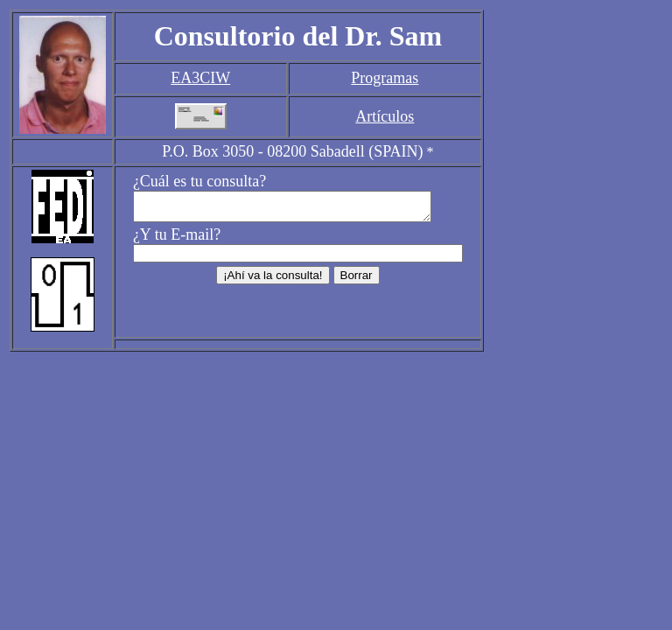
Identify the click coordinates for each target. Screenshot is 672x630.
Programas (385, 78)
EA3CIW (200, 78)
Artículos (385, 116)
